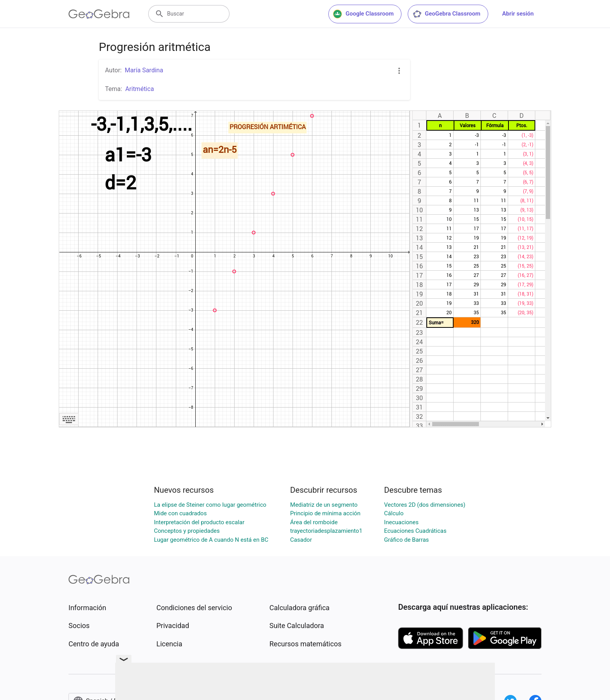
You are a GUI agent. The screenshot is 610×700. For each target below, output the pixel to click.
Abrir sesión (518, 14)
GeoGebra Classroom (446, 14)
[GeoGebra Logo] (99, 14)
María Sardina (144, 70)
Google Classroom (363, 14)
